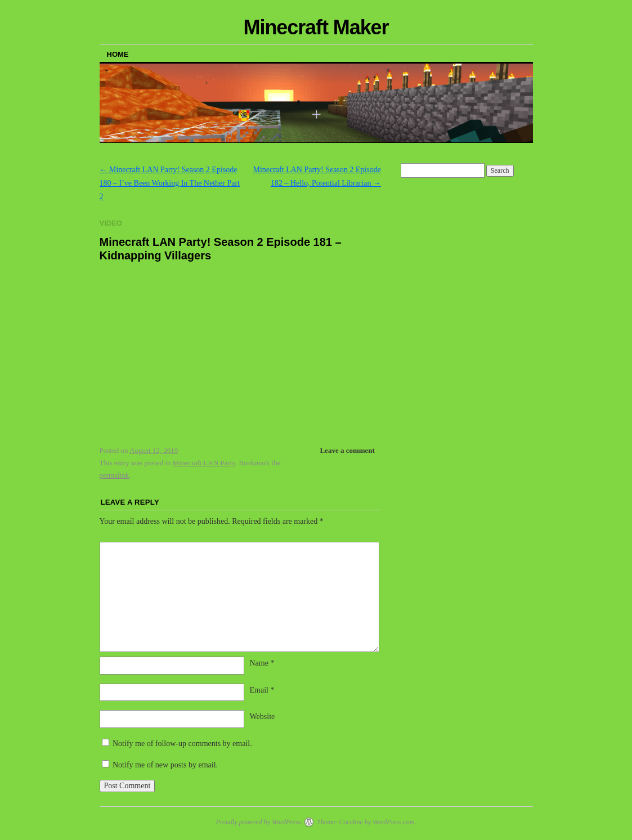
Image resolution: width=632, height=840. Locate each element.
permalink (115, 475)
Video (111, 223)
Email (262, 690)
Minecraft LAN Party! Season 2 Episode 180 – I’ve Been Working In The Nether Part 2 (170, 183)
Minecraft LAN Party (204, 463)
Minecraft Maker (316, 27)
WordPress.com (393, 822)
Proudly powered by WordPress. (259, 822)
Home (118, 54)
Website (263, 717)
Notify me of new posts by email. (165, 765)
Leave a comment (347, 450)
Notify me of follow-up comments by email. (182, 744)
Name (262, 663)
